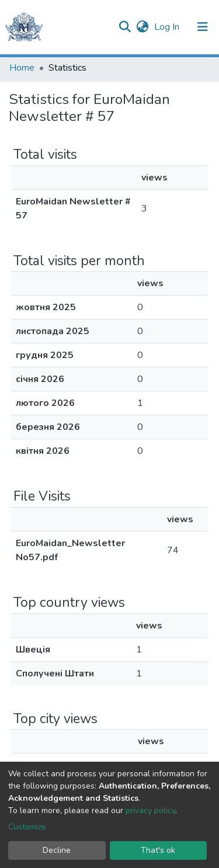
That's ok (158, 850)
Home (22, 68)
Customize (27, 827)
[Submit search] (125, 27)
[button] (142, 27)
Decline (57, 850)
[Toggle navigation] (203, 27)
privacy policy (150, 810)
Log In (168, 27)
